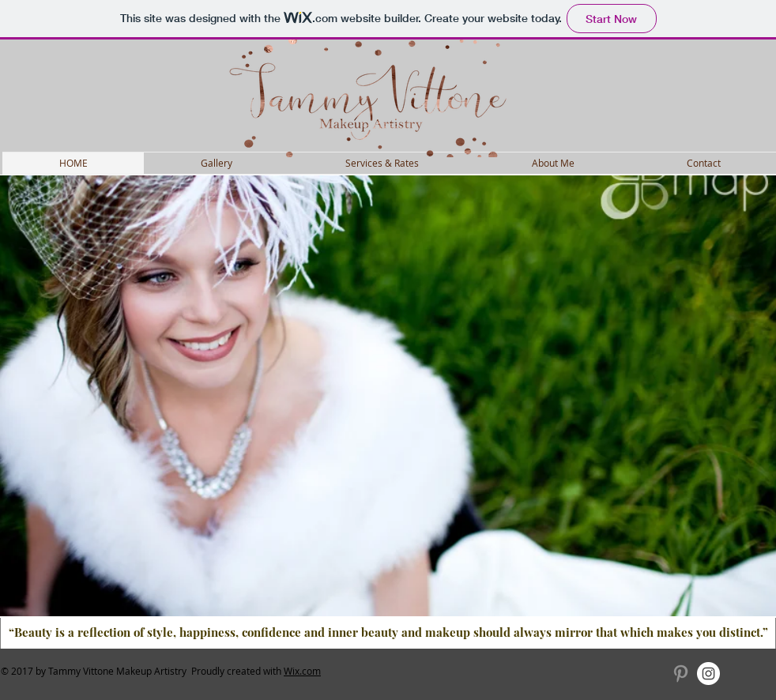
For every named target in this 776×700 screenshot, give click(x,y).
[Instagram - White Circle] (708, 674)
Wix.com (302, 671)
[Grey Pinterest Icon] (681, 674)
